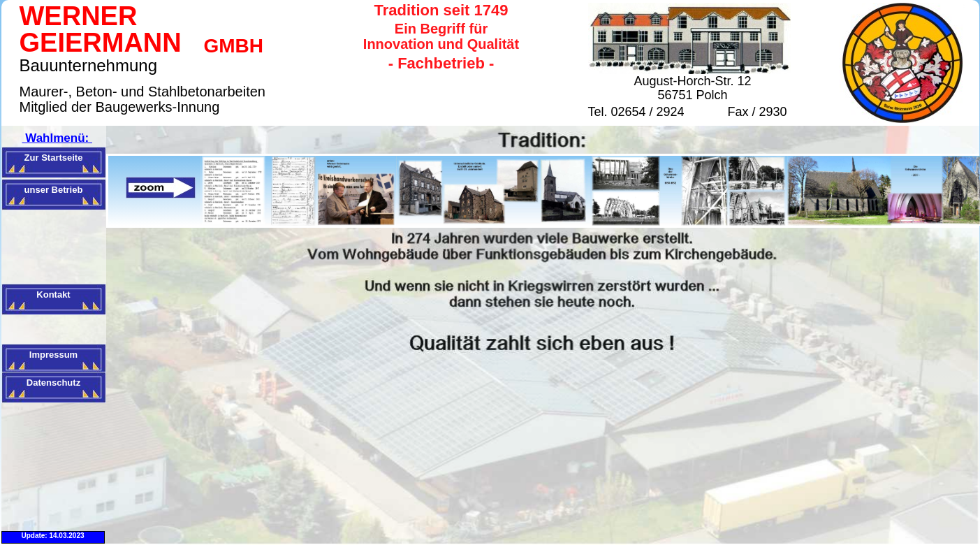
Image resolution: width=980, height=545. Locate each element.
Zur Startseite (54, 158)
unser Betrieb (54, 190)
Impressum (53, 355)
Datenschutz (53, 383)
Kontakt (53, 295)
